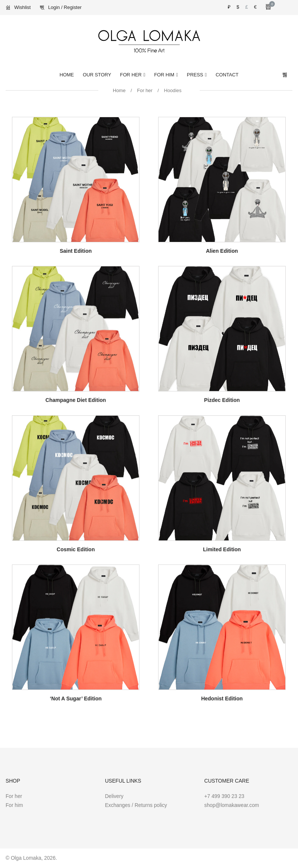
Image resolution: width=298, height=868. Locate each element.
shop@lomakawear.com (231, 805)
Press (195, 75)
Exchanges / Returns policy (136, 805)
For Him (164, 75)
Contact (227, 75)
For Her (131, 75)
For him (14, 805)
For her (145, 90)
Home (67, 75)
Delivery (114, 796)
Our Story (97, 75)
